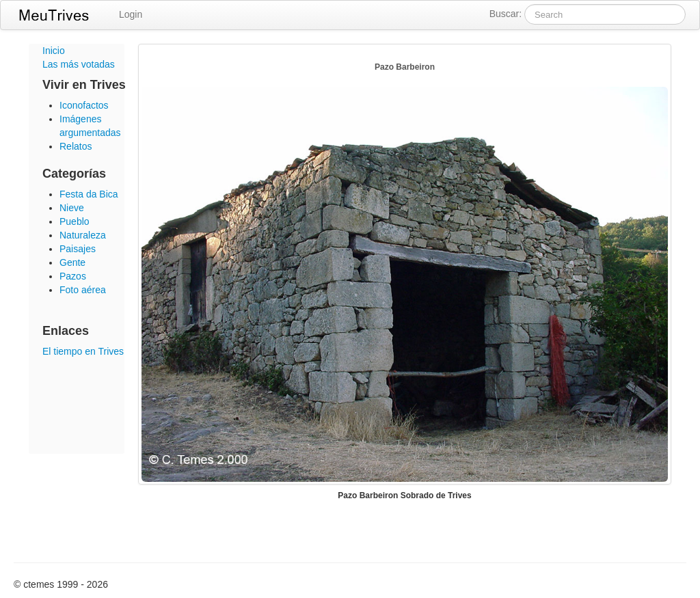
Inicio (54, 51)
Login (131, 14)
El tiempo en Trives (83, 351)
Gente (72, 262)
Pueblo (75, 221)
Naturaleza (83, 235)
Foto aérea (83, 290)
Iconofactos (84, 105)
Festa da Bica (89, 194)
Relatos (76, 146)
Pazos (73, 276)
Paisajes (78, 249)
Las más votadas (79, 64)
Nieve (72, 208)
